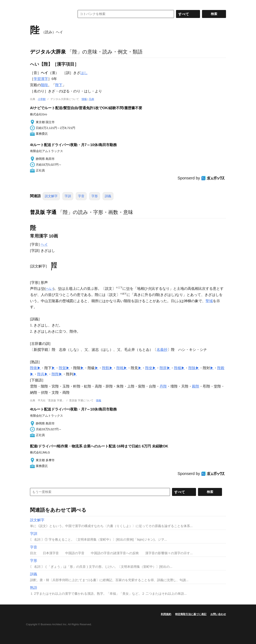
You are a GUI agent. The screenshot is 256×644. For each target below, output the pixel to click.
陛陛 (55, 374)
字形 (95, 196)
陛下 (59, 85)
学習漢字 (41, 79)
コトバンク (50, 14)
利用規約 (166, 614)
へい (49, 289)
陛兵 (41, 374)
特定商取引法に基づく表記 (191, 614)
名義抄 (162, 350)
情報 (84, 99)
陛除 (192, 368)
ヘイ (44, 244)
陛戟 (120, 368)
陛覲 (106, 368)
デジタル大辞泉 (48, 52)
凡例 (91, 99)
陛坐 (149, 368)
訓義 (108, 196)
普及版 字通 (43, 212)
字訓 (68, 196)
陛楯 (178, 368)
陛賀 (62, 368)
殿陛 (196, 386)
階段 (44, 85)
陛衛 (34, 368)
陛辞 (163, 368)
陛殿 (221, 368)
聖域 (209, 301)
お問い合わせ (218, 614)
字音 (81, 196)
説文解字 (51, 196)
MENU (34, 4)
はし (84, 73)
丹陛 (163, 386)
